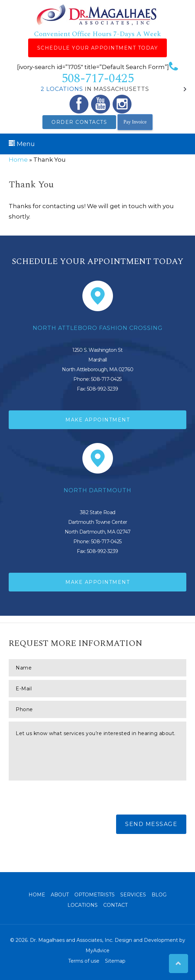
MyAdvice (97, 951)
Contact (115, 905)
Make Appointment (97, 420)
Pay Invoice (135, 122)
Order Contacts (79, 122)
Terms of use (84, 961)
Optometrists (95, 895)
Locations (83, 905)
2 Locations (62, 89)
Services (133, 895)
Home (18, 160)
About (60, 895)
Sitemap (115, 961)
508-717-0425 (120, 75)
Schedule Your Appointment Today (98, 48)
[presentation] (62, 798)
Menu (22, 144)
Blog (159, 895)
